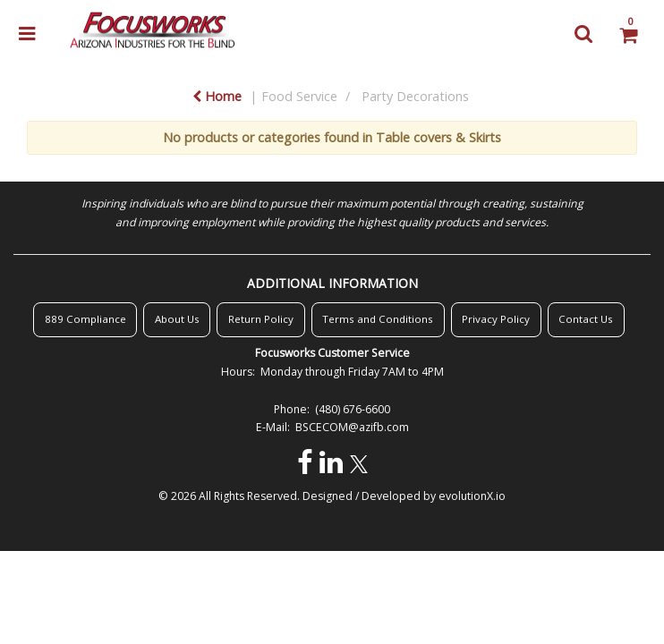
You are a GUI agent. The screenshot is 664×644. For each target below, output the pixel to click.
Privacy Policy (496, 319)
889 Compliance (85, 319)
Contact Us (586, 319)
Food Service (299, 96)
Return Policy (261, 319)
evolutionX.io (472, 496)
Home (217, 96)
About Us (177, 319)
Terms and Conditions (378, 319)
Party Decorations (415, 96)
